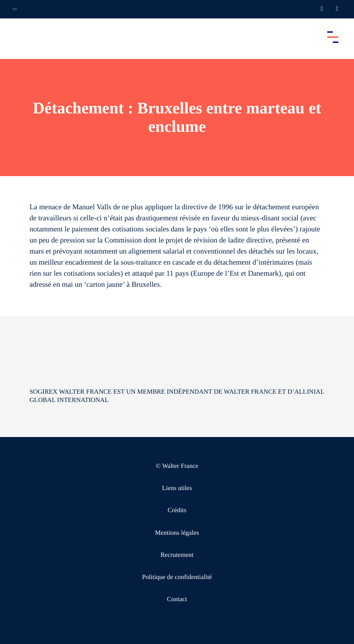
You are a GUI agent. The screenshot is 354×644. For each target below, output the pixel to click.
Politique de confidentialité (177, 577)
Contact (177, 600)
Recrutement (177, 555)
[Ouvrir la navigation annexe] (15, 9)
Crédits (177, 511)
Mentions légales (177, 533)
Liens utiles (177, 488)
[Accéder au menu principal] (333, 37)
